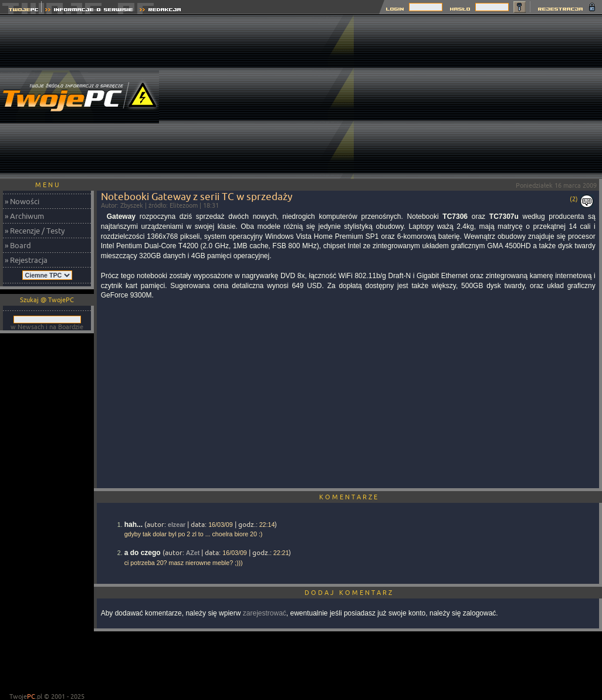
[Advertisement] (478, 97)
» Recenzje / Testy (35, 231)
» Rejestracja (26, 260)
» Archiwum (24, 216)
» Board (18, 245)
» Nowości (22, 201)
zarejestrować (265, 613)
